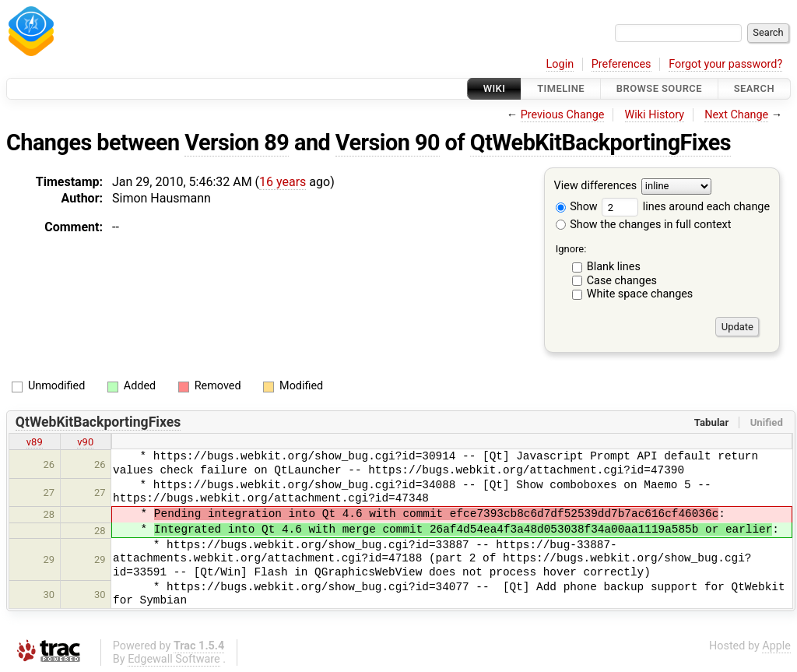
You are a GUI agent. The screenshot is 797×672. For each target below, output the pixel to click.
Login (560, 64)
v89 (35, 442)
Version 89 (237, 142)
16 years (283, 182)
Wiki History (655, 115)
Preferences (621, 64)
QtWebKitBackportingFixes (600, 142)
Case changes (622, 281)
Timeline (561, 88)
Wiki (495, 88)
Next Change (736, 115)
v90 (85, 442)
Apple (776, 646)
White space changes (640, 294)
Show (577, 207)
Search (754, 88)
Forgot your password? (725, 64)
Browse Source (659, 88)
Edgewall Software (174, 659)
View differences (596, 186)
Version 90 (388, 142)
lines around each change (686, 207)
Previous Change (563, 115)
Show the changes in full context (644, 225)
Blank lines (614, 267)
